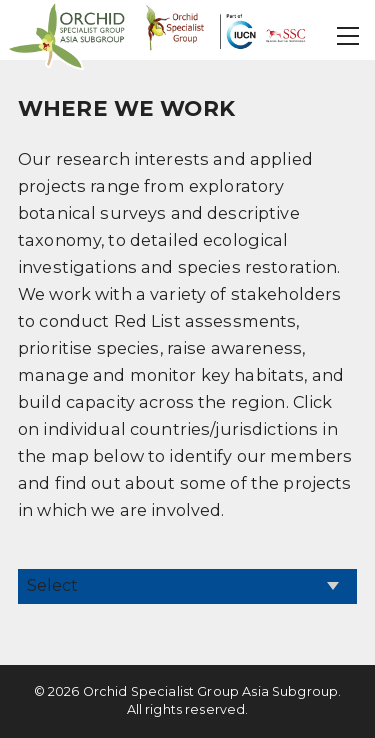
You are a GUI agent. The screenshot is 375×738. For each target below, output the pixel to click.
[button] (349, 36)
